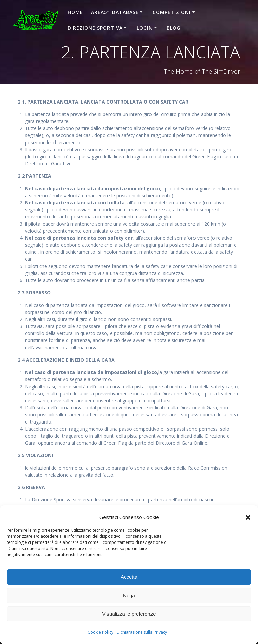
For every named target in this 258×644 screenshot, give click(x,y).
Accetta (129, 577)
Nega (129, 595)
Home (75, 12)
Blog (174, 28)
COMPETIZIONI (172, 12)
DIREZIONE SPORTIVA (95, 28)
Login (145, 28)
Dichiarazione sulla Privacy (142, 632)
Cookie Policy (100, 632)
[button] (248, 517)
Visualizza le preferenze (129, 614)
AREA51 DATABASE (115, 12)
